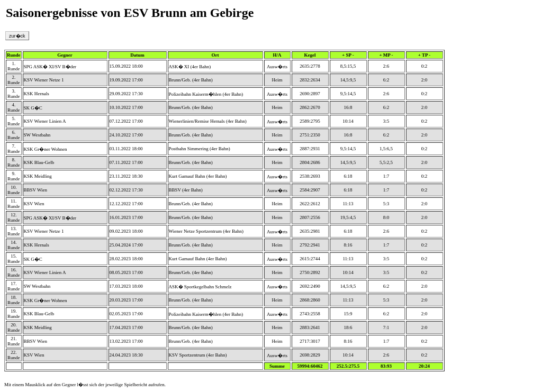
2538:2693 (310, 176)
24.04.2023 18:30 (126, 355)
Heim (277, 80)
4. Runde (14, 107)
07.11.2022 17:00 (126, 162)
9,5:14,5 (348, 94)
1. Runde (14, 66)
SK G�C (33, 108)
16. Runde (14, 272)
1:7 (386, 176)
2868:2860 (310, 300)
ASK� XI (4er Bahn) (190, 67)
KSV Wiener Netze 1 (44, 80)
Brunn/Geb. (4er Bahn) (191, 80)
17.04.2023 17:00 (126, 327)
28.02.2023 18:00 (126, 259)
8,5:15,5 (348, 66)
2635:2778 (310, 66)
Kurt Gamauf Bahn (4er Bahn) (198, 176)
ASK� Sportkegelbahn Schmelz (200, 287)
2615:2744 (310, 259)
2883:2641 (310, 327)
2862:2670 (310, 107)
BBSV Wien (36, 190)
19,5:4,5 (348, 217)
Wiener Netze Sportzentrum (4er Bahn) (206, 231)
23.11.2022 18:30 (126, 176)
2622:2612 (310, 204)
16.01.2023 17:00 (126, 217)
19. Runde (14, 314)
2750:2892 (310, 272)
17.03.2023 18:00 (126, 286)
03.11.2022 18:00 (126, 149)
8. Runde (14, 162)
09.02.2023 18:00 (126, 231)
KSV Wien (34, 204)
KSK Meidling (38, 176)
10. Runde (14, 190)
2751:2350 (310, 135)
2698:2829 (310, 355)
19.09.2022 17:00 (126, 80)
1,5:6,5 (386, 149)
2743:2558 (310, 314)
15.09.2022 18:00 (126, 66)
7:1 (386, 327)
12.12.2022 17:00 (126, 204)
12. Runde (14, 217)
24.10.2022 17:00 (126, 135)
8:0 (386, 217)
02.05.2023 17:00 (126, 314)
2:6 (386, 66)
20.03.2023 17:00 (126, 300)
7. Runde (14, 149)
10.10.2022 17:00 (126, 107)
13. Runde (14, 231)
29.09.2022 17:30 (126, 94)
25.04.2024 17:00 (126, 245)
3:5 (386, 121)
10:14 (348, 121)
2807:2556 (310, 217)
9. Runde (14, 176)
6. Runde (14, 135)
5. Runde (14, 121)
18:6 (348, 327)
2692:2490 (310, 286)
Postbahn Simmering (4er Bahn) (200, 149)
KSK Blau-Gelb (39, 162)
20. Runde (14, 327)
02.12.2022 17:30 (126, 190)
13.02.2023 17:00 (126, 341)
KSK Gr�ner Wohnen (46, 149)
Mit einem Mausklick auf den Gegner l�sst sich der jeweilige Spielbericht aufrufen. (85, 385)
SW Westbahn (37, 135)
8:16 (348, 245)
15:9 (348, 314)
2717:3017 (310, 341)
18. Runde (14, 300)
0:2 (424, 66)
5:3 (386, 204)
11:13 (348, 204)
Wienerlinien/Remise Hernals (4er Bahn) (208, 121)
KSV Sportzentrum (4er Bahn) (198, 355)
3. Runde (14, 94)
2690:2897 (310, 94)
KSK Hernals (37, 94)
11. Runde (14, 204)
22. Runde (14, 355)
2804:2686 (310, 162)
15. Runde (14, 259)
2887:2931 (310, 149)
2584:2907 (310, 190)
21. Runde (14, 341)
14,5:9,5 (348, 80)
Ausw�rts (277, 67)
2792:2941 (310, 245)
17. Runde (14, 286)
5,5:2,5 (386, 162)
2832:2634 (310, 80)
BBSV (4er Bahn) (186, 190)
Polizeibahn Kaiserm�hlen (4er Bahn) (206, 94)
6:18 (348, 176)
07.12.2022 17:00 (126, 121)
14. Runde (14, 245)
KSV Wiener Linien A (45, 121)
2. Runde (14, 80)
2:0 (424, 80)
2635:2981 (310, 231)
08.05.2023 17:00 (126, 272)
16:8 (348, 107)
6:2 (386, 80)
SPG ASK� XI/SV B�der (50, 67)
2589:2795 (310, 121)
